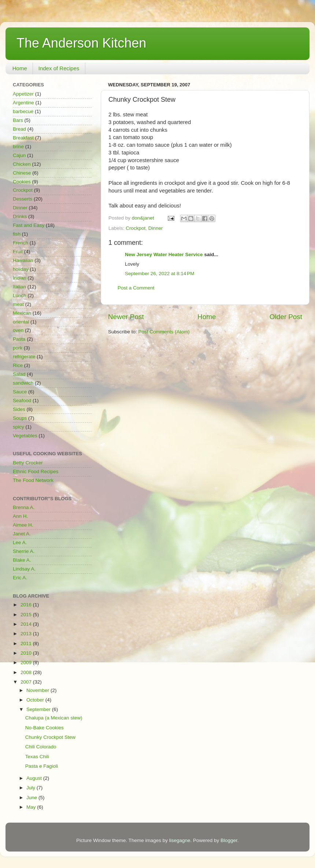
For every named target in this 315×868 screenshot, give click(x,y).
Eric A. (20, 578)
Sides (19, 409)
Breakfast (23, 138)
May (32, 807)
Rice (18, 365)
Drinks (20, 216)
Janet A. (22, 534)
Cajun (19, 155)
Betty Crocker (28, 463)
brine (18, 147)
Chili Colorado (41, 747)
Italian (19, 287)
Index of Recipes (59, 68)
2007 (27, 682)
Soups (20, 418)
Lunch (20, 295)
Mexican (22, 313)
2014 (27, 624)
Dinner (156, 228)
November (38, 690)
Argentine (23, 103)
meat (18, 304)
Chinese (22, 173)
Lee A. (20, 542)
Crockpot (136, 228)
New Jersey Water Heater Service (164, 255)
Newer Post (126, 317)
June (32, 798)
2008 (27, 672)
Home (20, 68)
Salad (19, 374)
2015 (27, 615)
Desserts (23, 199)
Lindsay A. (24, 569)
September (39, 709)
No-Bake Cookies (45, 728)
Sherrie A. (24, 551)
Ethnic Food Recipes (36, 472)
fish (17, 234)
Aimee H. (23, 525)
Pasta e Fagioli (42, 766)
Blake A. (22, 560)
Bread (19, 129)
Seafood (22, 401)
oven (18, 330)
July (31, 788)
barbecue (23, 111)
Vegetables (25, 436)
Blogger (229, 840)
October (36, 700)
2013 (27, 634)
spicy (18, 427)
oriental (21, 322)
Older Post (286, 317)
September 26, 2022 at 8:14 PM (160, 274)
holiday (21, 269)
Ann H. (20, 516)
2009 (27, 663)
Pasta (19, 339)
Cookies (22, 182)
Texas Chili (37, 757)
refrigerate (24, 357)
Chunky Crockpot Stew (50, 737)
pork (18, 348)
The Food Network (33, 480)
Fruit (18, 252)
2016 (27, 605)
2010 (27, 653)
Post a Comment (136, 288)
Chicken (22, 164)
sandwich (23, 383)
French (21, 243)
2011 (27, 643)
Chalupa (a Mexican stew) (54, 718)
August (35, 778)
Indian (20, 278)
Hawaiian (23, 260)
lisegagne (180, 840)
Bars (18, 120)
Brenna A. (24, 507)
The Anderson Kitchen (81, 43)
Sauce (20, 392)
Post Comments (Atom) (164, 332)
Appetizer (23, 94)
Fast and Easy (29, 225)
